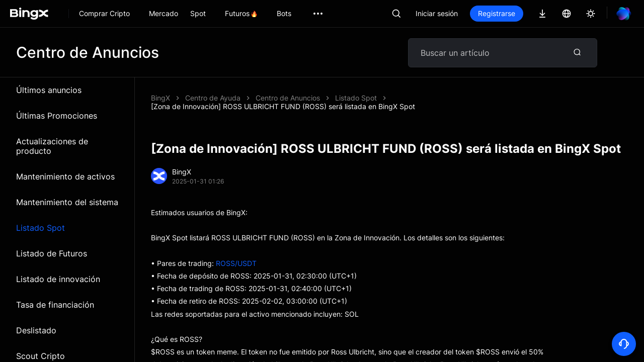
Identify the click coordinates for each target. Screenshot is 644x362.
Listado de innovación (58, 279)
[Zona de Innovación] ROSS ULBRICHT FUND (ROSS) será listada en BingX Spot (283, 106)
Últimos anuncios (49, 90)
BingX (160, 98)
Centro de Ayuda (213, 98)
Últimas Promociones (57, 116)
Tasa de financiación (55, 305)
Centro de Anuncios (288, 98)
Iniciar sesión (437, 13)
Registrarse (497, 13)
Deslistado (36, 330)
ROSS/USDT (236, 263)
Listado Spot (41, 228)
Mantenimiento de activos (65, 176)
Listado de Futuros (52, 253)
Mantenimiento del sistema (67, 202)
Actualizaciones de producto (52, 146)
